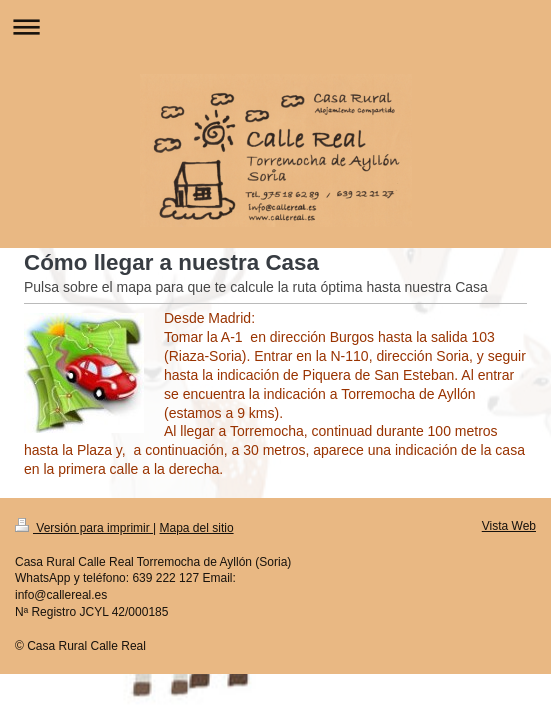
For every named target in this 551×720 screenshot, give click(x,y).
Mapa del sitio (197, 528)
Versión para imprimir (84, 528)
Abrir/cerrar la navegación (275, 26)
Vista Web (509, 526)
